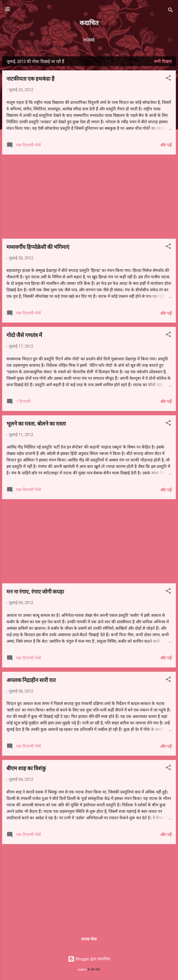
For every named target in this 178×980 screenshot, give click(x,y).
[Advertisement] (89, 197)
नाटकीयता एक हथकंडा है (30, 78)
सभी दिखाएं (163, 61)
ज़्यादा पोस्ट (89, 939)
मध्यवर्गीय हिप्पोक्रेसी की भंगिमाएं (38, 247)
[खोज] (170, 11)
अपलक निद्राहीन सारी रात (31, 680)
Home (89, 40)
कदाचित (89, 23)
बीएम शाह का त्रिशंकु (26, 768)
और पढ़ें (166, 145)
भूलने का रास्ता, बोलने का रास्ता (36, 423)
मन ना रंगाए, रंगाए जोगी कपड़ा (35, 591)
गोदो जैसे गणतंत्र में (24, 335)
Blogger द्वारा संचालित (89, 959)
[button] (168, 79)
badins (82, 970)
